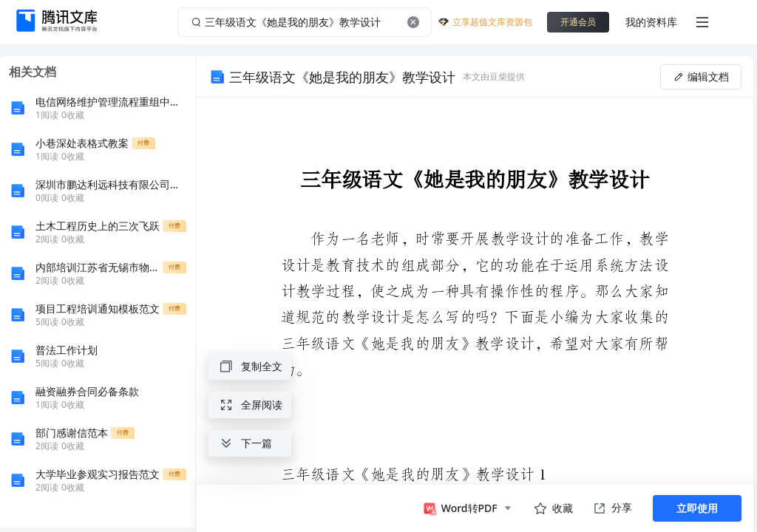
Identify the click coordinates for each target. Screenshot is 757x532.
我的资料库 (651, 22)
